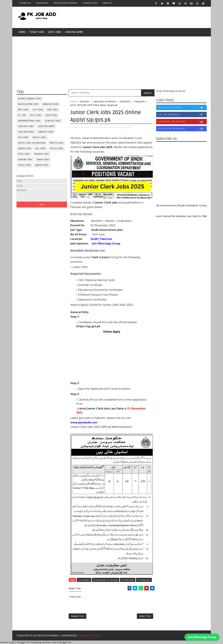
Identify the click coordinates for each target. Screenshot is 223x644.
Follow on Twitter (182, 108)
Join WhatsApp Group (202, 636)
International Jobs (29, 121)
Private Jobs (41, 154)
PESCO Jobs (57, 148)
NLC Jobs (41, 148)
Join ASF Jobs (53, 121)
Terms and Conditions (65, 3)
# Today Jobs (144, 580)
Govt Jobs (55, 32)
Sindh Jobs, (114, 127)
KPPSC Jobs (39, 137)
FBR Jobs (53, 110)
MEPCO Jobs (57, 143)
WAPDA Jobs (42, 165)
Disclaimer (42, 3)
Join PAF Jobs (26, 126)
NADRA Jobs (25, 148)
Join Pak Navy (26, 132)
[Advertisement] (112, 62)
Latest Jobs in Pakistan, (96, 127)
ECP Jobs (38, 110)
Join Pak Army (74, 32)
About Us (108, 3)
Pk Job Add (35, 635)
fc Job (22, 115)
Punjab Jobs (25, 160)
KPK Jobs (23, 137)
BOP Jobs (23, 110)
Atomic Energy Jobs (30, 99)
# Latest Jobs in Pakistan (106, 580)
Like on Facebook (182, 115)
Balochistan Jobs (28, 104)
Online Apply (112, 332)
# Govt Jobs (84, 580)
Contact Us (25, 3)
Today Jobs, (126, 127)
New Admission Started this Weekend (168, 216)
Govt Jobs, (79, 127)
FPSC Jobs (36, 115)
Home (22, 32)
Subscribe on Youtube (182, 122)
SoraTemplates (50, 635)
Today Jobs (37, 32)
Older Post (145, 616)
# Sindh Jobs (128, 580)
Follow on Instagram (182, 129)
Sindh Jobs (43, 160)
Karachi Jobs (46, 132)
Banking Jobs (51, 104)
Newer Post (78, 616)
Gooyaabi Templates (89, 635)
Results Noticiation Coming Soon (198, 205)
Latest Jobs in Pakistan (32, 143)
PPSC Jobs (24, 154)
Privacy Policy (90, 3)
